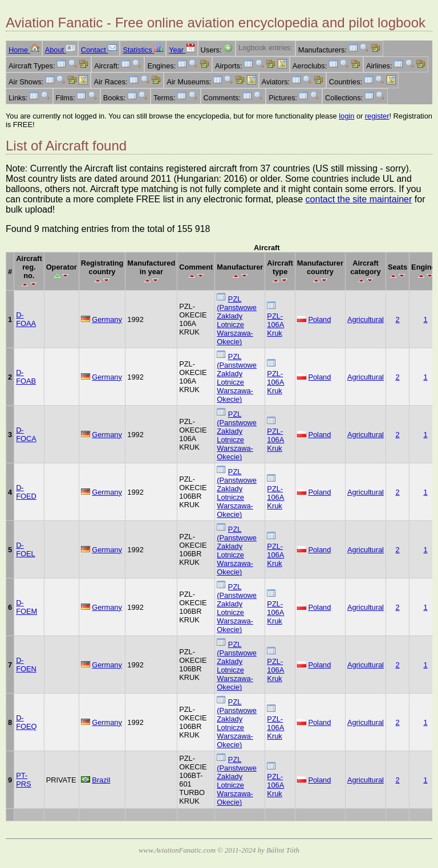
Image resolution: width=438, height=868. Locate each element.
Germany (107, 319)
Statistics (143, 50)
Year (182, 50)
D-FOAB (26, 377)
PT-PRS (23, 780)
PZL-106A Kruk (275, 325)
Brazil (101, 780)
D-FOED (26, 492)
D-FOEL (25, 549)
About (60, 50)
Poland (319, 319)
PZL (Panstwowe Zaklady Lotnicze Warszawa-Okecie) (237, 320)
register (377, 116)
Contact (99, 50)
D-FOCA (26, 434)
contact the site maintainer (359, 199)
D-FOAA (26, 319)
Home (24, 50)
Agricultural (366, 319)
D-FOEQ (26, 722)
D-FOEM (27, 607)
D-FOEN (26, 665)
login (346, 116)
